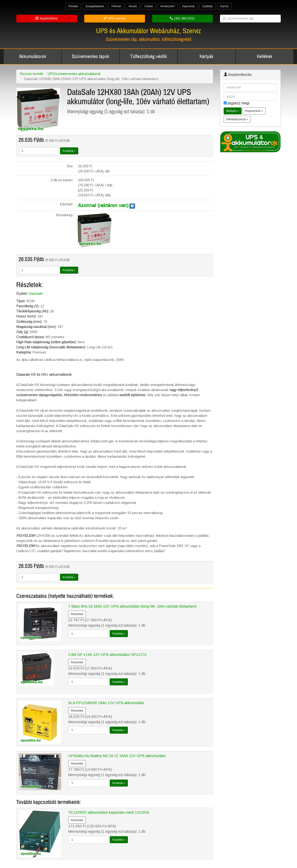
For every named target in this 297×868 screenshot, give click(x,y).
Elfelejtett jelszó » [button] (237, 119)
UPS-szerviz (115, 18)
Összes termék (32, 74)
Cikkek (149, 6)
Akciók (133, 6)
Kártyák (207, 57)
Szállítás (207, 6)
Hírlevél (116, 6)
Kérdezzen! (168, 6)
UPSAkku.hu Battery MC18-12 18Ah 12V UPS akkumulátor (117, 756)
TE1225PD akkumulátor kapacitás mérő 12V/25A (109, 812)
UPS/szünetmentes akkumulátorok (74, 74)
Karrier (224, 6)
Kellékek (265, 57)
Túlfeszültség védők (149, 57)
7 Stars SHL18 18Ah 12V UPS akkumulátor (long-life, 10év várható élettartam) (132, 606)
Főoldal (73, 6)
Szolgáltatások (95, 6)
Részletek (77, 614)
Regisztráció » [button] (254, 111)
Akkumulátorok (33, 57)
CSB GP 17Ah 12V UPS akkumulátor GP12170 (107, 655)
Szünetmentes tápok (90, 57)
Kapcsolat (188, 6)
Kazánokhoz (47, 18)
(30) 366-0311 (182, 18)
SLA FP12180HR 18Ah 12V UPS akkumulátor (106, 703)
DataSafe (36, 294)
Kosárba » (69, 151)
